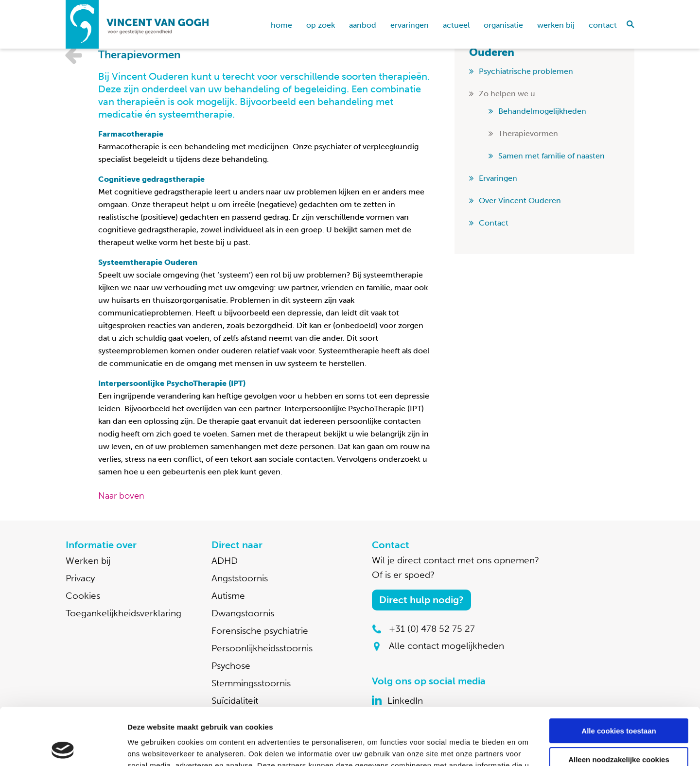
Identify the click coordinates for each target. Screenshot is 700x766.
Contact (603, 25)
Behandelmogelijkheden (542, 111)
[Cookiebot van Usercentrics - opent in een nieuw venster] (63, 747)
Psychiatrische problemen (526, 71)
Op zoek (321, 25)
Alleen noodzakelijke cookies (619, 702)
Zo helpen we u (507, 94)
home (281, 25)
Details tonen (150, 747)
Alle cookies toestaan (619, 674)
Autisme (228, 596)
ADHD (225, 561)
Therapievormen (528, 133)
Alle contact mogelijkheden (446, 646)
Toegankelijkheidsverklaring (123, 613)
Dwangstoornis (243, 613)
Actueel (456, 25)
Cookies (83, 596)
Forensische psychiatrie (260, 631)
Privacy (80, 578)
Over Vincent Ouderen (520, 200)
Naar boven (121, 496)
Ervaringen (410, 25)
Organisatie (503, 25)
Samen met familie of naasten (551, 156)
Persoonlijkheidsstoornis (262, 648)
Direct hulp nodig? (421, 600)
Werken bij (556, 25)
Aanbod (363, 25)
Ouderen (492, 52)
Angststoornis (240, 578)
